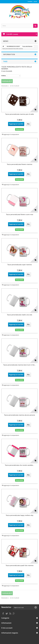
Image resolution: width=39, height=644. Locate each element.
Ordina (3, 76)
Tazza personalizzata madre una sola (20, 315)
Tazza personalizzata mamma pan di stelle (19, 114)
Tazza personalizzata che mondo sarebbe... (19, 465)
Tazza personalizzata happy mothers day (19, 515)
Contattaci (30, 2)
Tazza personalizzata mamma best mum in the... (20, 365)
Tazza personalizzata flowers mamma (19, 164)
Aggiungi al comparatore (11, 134)
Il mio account (7, 628)
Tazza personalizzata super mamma (19, 265)
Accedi (35, 2)
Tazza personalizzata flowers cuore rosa (19, 215)
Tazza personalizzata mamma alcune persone (19, 415)
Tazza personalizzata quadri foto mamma (19, 565)
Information (9, 54)
